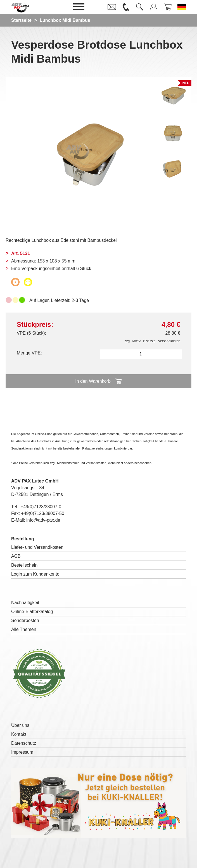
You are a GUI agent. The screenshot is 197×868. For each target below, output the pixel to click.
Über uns (20, 725)
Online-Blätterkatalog (32, 612)
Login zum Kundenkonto (35, 574)
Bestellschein (24, 565)
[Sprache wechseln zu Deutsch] (182, 7)
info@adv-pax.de (43, 520)
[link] (112, 7)
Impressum (22, 752)
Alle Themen (24, 629)
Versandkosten (169, 341)
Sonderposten (25, 620)
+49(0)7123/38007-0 (41, 507)
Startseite (21, 20)
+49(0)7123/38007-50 (43, 513)
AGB (16, 556)
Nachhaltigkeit (25, 603)
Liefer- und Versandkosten (37, 547)
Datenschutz (24, 743)
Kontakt (19, 734)
